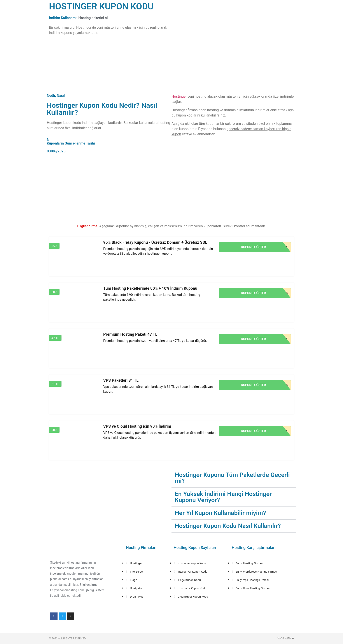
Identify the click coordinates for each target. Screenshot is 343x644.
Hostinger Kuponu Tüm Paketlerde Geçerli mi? (232, 478)
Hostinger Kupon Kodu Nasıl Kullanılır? (228, 526)
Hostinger (179, 96)
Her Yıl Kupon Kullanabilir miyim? (220, 513)
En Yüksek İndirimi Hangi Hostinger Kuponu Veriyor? (223, 497)
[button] (234, 478)
